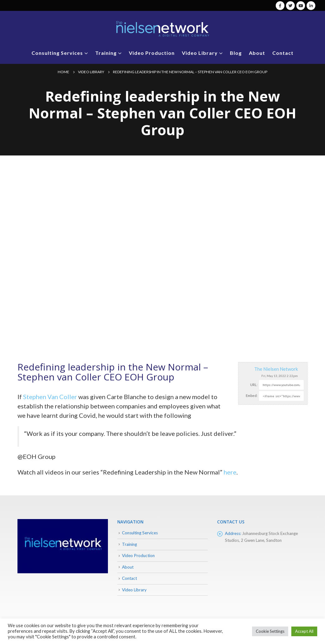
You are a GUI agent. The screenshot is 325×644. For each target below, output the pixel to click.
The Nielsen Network (276, 369)
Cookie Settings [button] (270, 631)
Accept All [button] (304, 631)
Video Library (200, 53)
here (230, 472)
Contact (283, 53)
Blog (236, 53)
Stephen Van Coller (50, 397)
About (257, 53)
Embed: (252, 396)
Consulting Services (57, 53)
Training (106, 53)
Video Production (152, 53)
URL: (254, 385)
